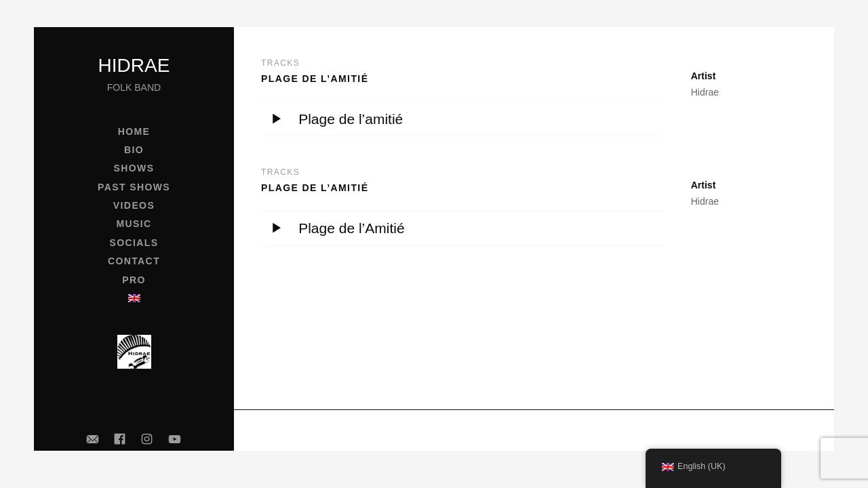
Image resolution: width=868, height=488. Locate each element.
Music (134, 224)
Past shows (134, 187)
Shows (134, 168)
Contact (134, 261)
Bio (134, 150)
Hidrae (134, 65)
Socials (134, 243)
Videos (134, 205)
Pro (134, 280)
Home (134, 131)
